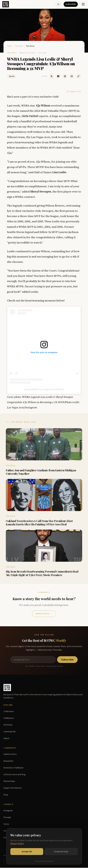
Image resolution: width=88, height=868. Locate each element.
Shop (6, 795)
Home (10, 46)
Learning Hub (10, 732)
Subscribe (71, 4)
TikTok (6, 824)
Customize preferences (44, 861)
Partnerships (9, 781)
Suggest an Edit (74, 91)
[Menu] (83, 4)
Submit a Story (44, 614)
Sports (12, 76)
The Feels (19, 46)
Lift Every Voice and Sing (15, 775)
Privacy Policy (17, 844)
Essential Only (61, 852)
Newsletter (8, 761)
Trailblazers (9, 718)
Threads (7, 818)
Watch (6, 739)
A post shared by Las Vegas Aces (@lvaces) (44, 389)
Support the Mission (13, 788)
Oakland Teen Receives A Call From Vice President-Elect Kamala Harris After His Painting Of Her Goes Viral (39, 523)
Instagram (8, 811)
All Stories (8, 725)
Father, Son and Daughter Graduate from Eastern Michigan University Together (41, 472)
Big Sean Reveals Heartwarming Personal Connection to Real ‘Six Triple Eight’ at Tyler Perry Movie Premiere (42, 573)
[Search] (58, 4)
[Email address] (33, 660)
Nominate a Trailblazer (14, 768)
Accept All (27, 852)
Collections (9, 712)
